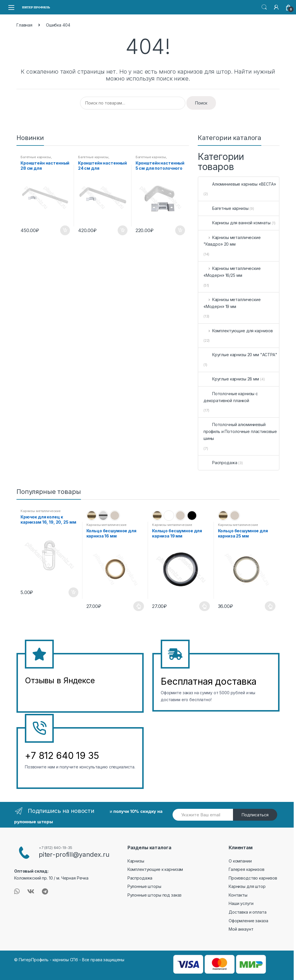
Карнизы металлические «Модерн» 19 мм (232, 303)
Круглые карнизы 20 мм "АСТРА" (240, 355)
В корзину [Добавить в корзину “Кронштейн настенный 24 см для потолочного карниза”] (122, 230)
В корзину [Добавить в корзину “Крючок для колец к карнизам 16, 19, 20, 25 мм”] (73, 592)
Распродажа (220, 463)
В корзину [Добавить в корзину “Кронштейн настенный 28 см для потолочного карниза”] (65, 230)
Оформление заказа (248, 921)
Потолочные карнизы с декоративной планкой (231, 397)
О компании (240, 861)
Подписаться (255, 815)
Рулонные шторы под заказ (155, 895)
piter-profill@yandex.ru (74, 854)
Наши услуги (241, 903)
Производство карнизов (253, 878)
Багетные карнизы (36, 157)
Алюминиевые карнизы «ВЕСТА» (240, 184)
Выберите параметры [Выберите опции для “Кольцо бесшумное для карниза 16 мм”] (139, 606)
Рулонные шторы (144, 886)
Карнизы (136, 861)
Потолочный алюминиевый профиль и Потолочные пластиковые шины (240, 431)
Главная (24, 25)
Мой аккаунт (241, 929)
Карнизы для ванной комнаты (237, 223)
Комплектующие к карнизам (155, 869)
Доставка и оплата (248, 912)
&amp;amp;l (47, 695)
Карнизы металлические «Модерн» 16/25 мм (232, 272)
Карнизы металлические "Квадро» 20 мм (232, 241)
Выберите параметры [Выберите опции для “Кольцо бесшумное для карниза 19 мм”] (205, 606)
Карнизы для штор (247, 886)
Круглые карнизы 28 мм (231, 379)
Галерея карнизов (247, 869)
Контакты (238, 895)
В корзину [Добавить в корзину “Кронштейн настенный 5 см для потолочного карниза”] (180, 230)
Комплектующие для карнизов (238, 331)
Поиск (201, 103)
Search (264, 7)
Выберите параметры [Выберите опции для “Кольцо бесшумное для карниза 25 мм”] (270, 606)
